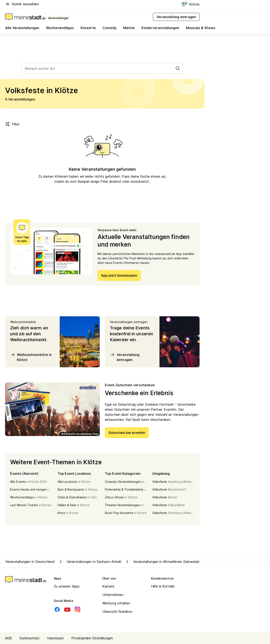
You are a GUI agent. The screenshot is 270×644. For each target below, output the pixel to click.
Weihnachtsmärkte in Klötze (31, 357)
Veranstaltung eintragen (125, 357)
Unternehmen (113, 595)
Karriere (108, 586)
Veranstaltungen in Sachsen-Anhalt (90, 562)
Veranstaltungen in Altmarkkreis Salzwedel (162, 562)
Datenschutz (29, 638)
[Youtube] (67, 609)
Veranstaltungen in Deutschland (30, 562)
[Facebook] (57, 609)
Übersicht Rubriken (117, 612)
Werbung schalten (116, 603)
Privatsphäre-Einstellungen (92, 638)
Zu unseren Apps (67, 586)
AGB (8, 638)
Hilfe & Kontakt (163, 586)
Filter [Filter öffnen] (12, 124)
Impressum (55, 638)
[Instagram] (77, 609)
